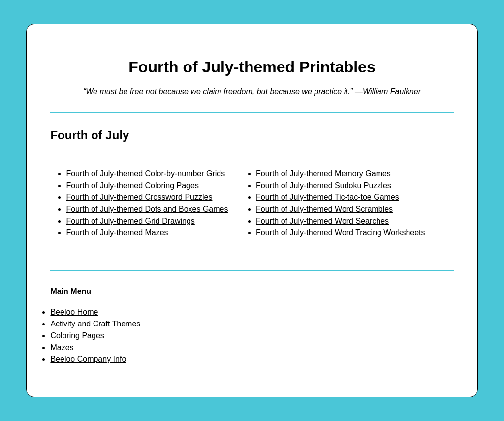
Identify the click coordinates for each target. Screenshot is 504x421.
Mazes (62, 347)
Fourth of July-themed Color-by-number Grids (145, 174)
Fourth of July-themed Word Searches (322, 221)
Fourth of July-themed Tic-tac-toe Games (328, 197)
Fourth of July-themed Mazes (117, 233)
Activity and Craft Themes (95, 324)
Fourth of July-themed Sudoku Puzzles (324, 185)
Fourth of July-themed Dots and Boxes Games (147, 209)
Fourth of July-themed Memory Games (323, 174)
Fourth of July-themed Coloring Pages (132, 185)
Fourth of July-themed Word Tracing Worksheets (341, 233)
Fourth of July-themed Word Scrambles (324, 209)
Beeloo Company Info (88, 359)
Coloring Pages (77, 336)
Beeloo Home (74, 312)
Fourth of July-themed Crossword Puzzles (139, 197)
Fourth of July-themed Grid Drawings (130, 221)
